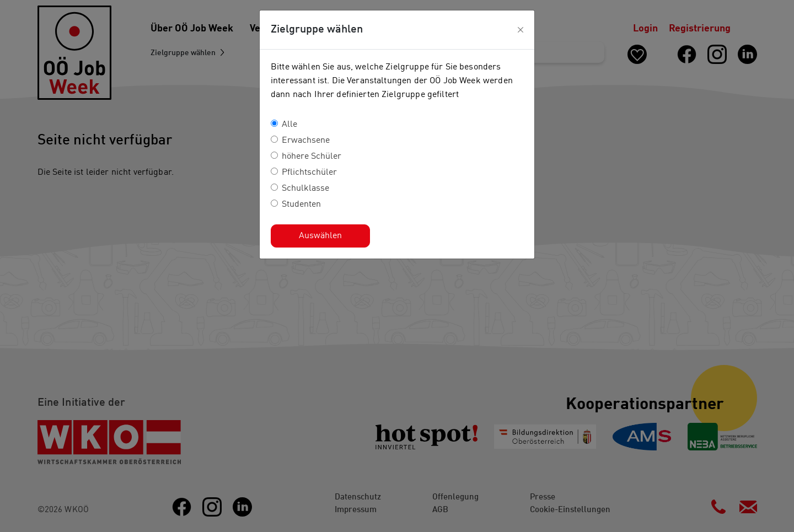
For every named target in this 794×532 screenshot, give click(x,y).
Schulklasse (305, 189)
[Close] (521, 30)
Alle (289, 125)
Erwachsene (306, 141)
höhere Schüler (312, 157)
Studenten (301, 205)
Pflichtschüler (309, 173)
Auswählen (320, 236)
